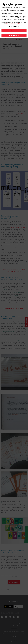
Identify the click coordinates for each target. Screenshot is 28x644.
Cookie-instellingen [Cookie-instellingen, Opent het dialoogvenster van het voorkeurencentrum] (14, 25)
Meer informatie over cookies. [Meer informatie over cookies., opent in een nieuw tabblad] (13, 22)
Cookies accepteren (14, 33)
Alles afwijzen (14, 29)
